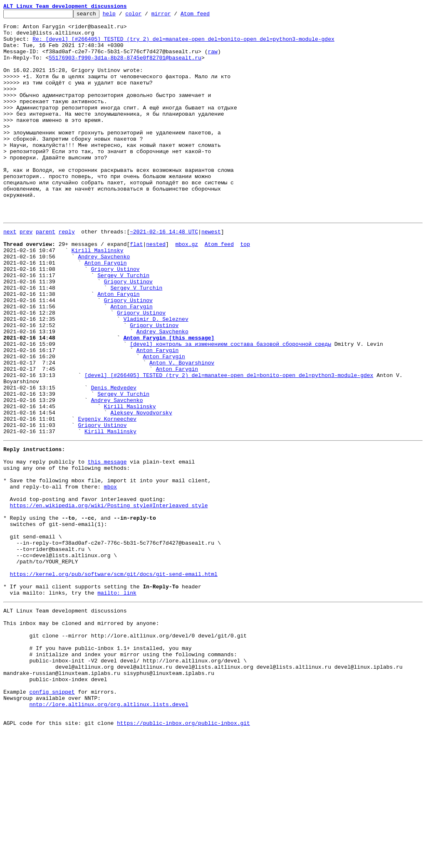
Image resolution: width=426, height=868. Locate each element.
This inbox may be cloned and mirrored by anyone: (81, 739)
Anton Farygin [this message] (169, 401)
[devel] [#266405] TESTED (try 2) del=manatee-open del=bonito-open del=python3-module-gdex (229, 446)
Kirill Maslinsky (98, 296)
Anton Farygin (105, 311)
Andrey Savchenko (104, 304)
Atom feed (208, 16)
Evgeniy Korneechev (107, 498)
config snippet (52, 821)
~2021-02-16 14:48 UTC (164, 274)
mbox (110, 578)
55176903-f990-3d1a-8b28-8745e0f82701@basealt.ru (125, 67)
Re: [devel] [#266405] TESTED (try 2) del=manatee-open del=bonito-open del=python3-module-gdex (183, 45)
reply (67, 274)
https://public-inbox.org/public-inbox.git (183, 859)
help (122, 16)
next (10, 274)
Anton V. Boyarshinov (182, 431)
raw (212, 60)
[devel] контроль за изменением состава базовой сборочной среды (230, 409)
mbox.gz (187, 289)
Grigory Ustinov (115, 319)
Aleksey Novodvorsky (141, 491)
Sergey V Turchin (123, 326)
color (146, 16)
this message (107, 548)
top (245, 289)
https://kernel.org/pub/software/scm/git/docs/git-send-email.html (114, 682)
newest (211, 274)
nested (156, 289)
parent (46, 274)
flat (136, 289)
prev (26, 274)
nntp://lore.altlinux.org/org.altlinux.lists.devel (109, 836)
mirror (174, 16)
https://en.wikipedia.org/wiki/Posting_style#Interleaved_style (109, 600)
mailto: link (117, 705)
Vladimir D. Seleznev (156, 379)
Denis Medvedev (114, 461)
